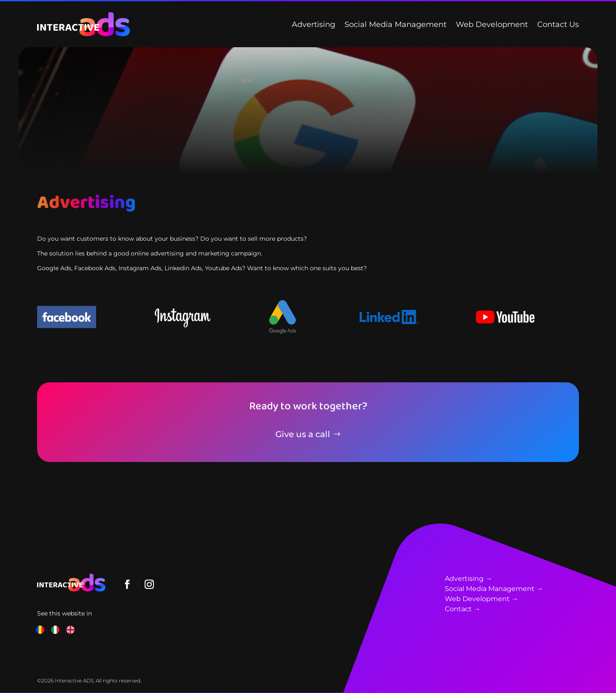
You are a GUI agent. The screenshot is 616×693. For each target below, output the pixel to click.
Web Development (492, 24)
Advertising (313, 24)
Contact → (463, 609)
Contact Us (558, 24)
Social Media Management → (494, 589)
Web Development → (482, 599)
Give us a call (303, 434)
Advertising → (468, 579)
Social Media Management (395, 24)
